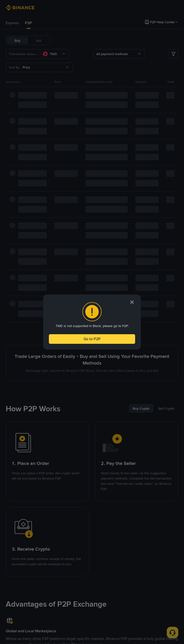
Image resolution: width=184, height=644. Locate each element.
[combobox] (55, 54)
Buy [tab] (17, 40)
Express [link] (12, 23)
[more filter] (173, 54)
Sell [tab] (39, 40)
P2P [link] (28, 23)
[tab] (12, 23)
